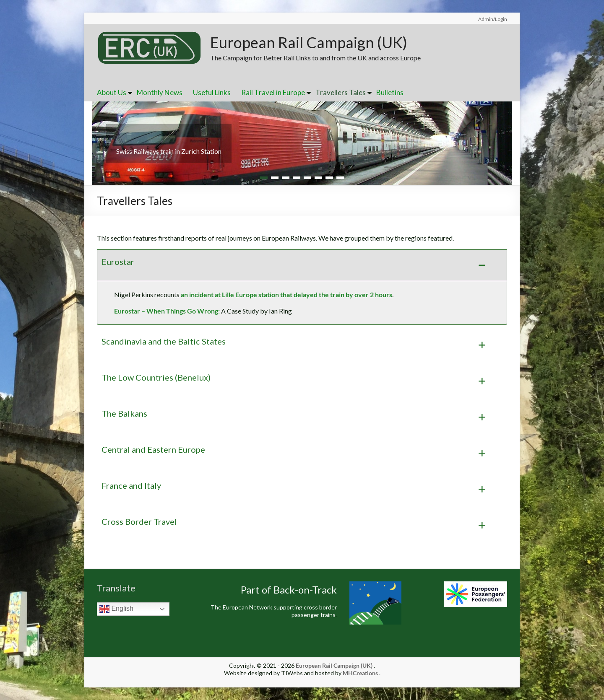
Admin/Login (493, 19)
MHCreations (360, 673)
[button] (302, 265)
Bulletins (390, 92)
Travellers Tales (341, 92)
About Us (112, 92)
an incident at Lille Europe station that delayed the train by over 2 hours (286, 294)
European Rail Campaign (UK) (309, 42)
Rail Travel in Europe (273, 92)
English (116, 609)
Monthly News (160, 92)
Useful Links (212, 92)
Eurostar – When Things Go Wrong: (167, 311)
